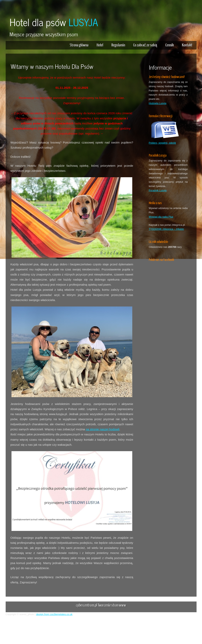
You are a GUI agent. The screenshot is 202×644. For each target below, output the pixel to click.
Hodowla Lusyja (158, 103)
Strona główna (79, 45)
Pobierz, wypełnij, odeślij (162, 143)
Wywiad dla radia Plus (161, 217)
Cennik (170, 45)
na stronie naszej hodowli (102, 429)
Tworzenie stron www (112, 605)
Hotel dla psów (54, 22)
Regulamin (118, 45)
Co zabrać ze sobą (145, 45)
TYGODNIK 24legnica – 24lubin (166, 229)
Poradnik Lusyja (158, 190)
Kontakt (187, 45)
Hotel (100, 45)
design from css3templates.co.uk (54, 614)
